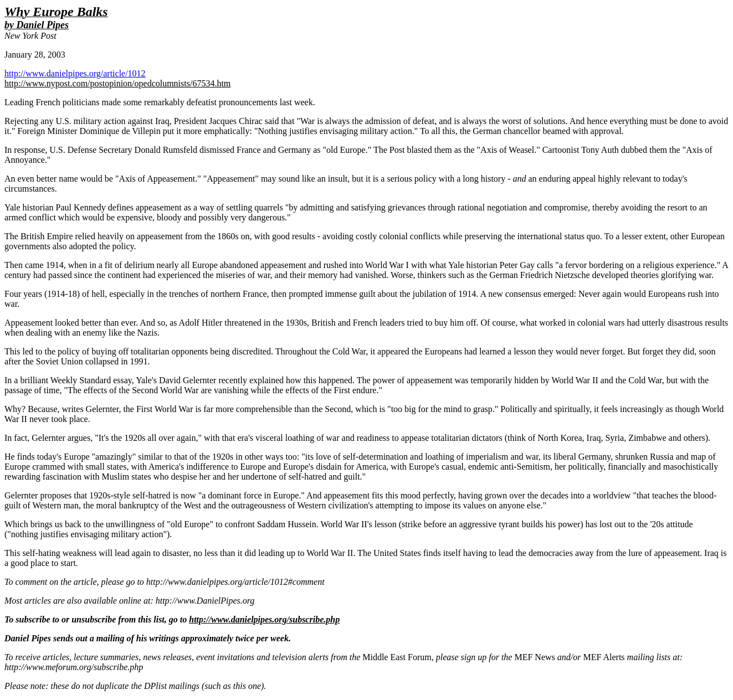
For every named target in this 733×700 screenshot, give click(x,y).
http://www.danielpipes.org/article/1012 (75, 73)
